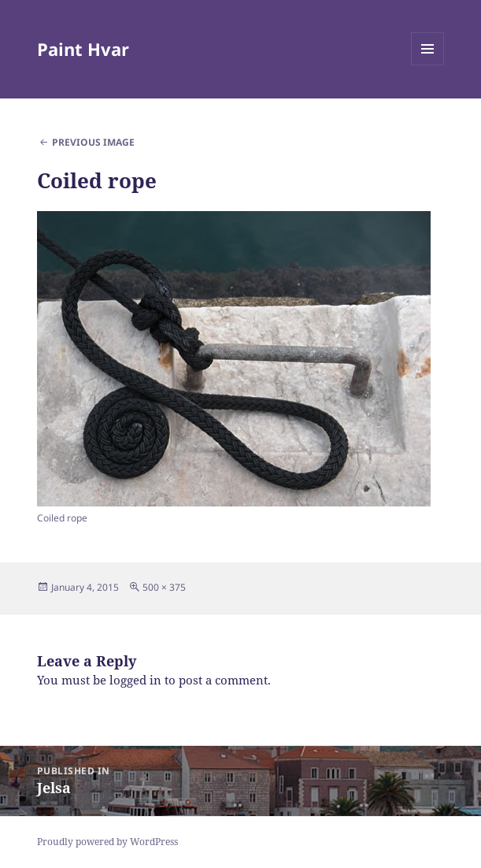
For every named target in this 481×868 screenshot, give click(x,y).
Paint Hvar (83, 49)
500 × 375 (164, 587)
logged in (135, 680)
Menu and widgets (428, 65)
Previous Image (93, 142)
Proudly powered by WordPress (107, 842)
